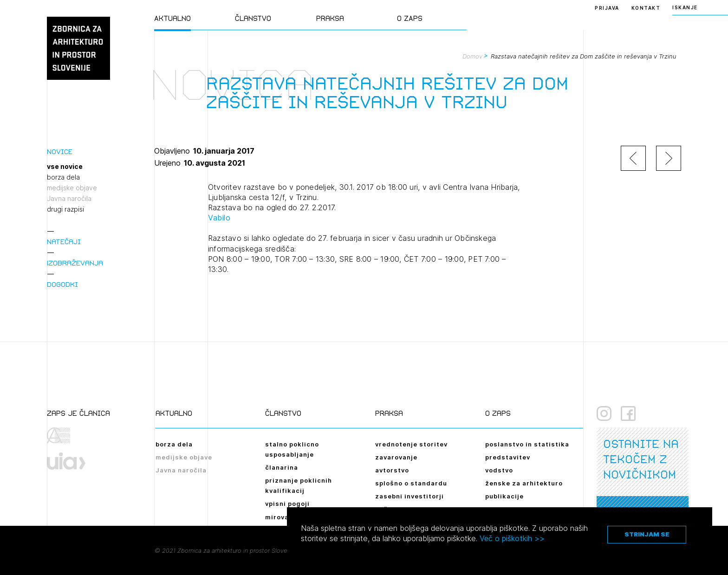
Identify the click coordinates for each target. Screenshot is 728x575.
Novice (60, 152)
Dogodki (62, 284)
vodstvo (499, 470)
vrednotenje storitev (411, 444)
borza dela (63, 177)
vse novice (65, 167)
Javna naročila (69, 199)
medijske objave (72, 188)
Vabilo (219, 218)
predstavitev (508, 457)
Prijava (607, 8)
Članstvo (253, 18)
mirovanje (282, 517)
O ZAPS (410, 18)
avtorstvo (392, 470)
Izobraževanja (75, 263)
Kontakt (646, 8)
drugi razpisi (65, 209)
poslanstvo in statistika (527, 444)
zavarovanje (396, 457)
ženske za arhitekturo (524, 483)
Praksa (330, 18)
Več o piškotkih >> (512, 538)
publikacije (504, 496)
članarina (282, 467)
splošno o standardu (411, 483)
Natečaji (64, 242)
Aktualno (172, 18)
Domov (472, 56)
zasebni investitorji (409, 496)
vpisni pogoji (287, 504)
